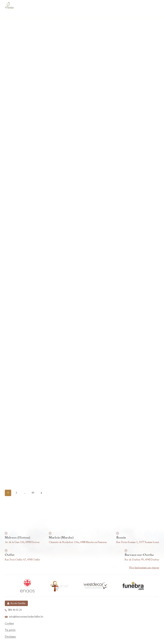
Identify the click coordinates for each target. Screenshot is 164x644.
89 (33, 493)
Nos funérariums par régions (144, 568)
